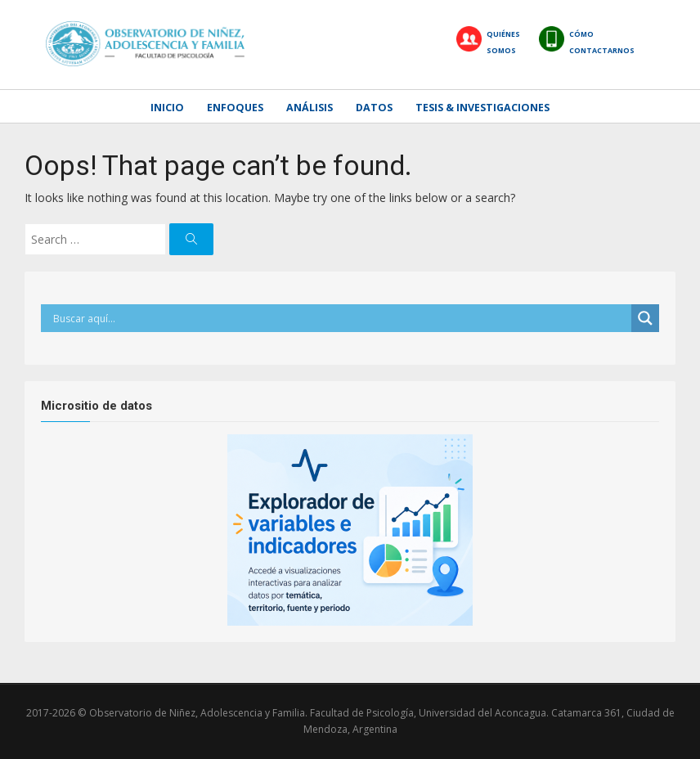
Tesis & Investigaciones (482, 108)
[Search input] (340, 318)
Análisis (310, 108)
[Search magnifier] (645, 318)
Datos (374, 108)
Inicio (167, 108)
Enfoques (235, 108)
